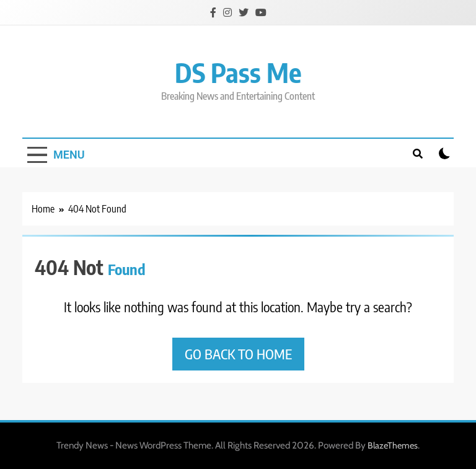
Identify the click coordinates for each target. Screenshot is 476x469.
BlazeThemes (393, 445)
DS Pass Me (238, 72)
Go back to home (238, 354)
